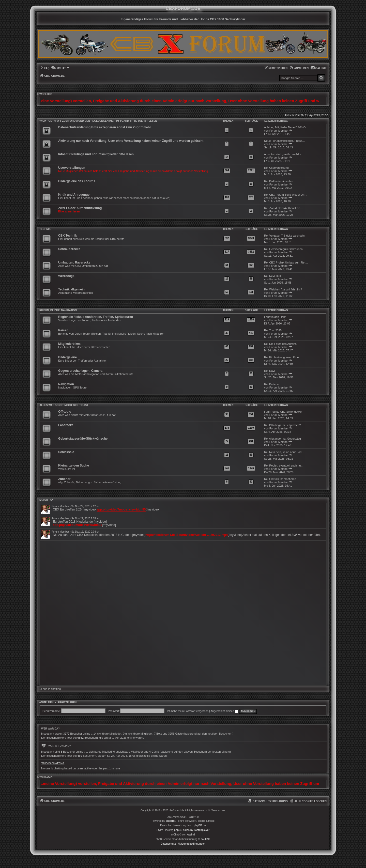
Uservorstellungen (72, 168)
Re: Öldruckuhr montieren (280, 479)
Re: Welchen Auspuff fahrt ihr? (283, 289)
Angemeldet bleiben (224, 711)
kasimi (191, 835)
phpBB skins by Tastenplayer (192, 830)
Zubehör (64, 479)
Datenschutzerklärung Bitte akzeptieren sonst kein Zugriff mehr (105, 127)
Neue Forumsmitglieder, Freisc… (285, 141)
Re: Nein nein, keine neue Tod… (284, 452)
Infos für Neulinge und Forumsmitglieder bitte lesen (96, 154)
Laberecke (66, 425)
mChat (44, 500)
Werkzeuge (66, 276)
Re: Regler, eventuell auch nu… (284, 466)
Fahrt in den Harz (275, 317)
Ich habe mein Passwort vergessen (188, 711)
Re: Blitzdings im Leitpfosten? (283, 425)
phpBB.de (200, 825)
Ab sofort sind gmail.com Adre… (284, 154)
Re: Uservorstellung (276, 168)
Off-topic (65, 412)
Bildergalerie (67, 357)
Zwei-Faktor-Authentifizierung (80, 208)
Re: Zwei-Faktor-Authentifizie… (284, 208)
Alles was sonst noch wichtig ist (64, 405)
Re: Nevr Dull (272, 276)
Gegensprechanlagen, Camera (80, 371)
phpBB (170, 821)
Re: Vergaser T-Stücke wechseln (284, 236)
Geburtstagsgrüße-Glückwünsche (83, 439)
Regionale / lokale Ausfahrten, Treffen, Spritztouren (96, 317)
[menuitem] (318, 68)
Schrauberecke (69, 249)
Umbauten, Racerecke (74, 262)
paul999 (205, 839)
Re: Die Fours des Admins (280, 344)
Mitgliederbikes (69, 344)
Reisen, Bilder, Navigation (58, 310)
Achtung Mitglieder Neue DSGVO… (286, 127)
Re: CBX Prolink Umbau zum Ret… (286, 262)
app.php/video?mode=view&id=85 (121, 509)
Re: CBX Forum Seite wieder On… (286, 195)
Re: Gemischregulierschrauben (283, 249)
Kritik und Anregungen (75, 195)
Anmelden (46, 702)
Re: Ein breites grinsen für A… (283, 357)
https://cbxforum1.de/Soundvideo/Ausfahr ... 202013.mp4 (187, 535)
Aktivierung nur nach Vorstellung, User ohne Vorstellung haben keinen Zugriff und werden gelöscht (131, 141)
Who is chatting (53, 763)
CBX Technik (68, 236)
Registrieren (67, 702)
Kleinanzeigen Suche (74, 466)
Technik (45, 229)
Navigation (66, 384)
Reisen (63, 330)
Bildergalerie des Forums (77, 181)
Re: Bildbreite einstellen (279, 181)
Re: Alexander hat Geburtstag (283, 439)
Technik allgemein (71, 289)
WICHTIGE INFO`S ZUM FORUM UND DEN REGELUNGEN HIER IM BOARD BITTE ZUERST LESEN (98, 121)
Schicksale (66, 452)
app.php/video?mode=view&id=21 (77, 525)
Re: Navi (269, 371)
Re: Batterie (271, 384)
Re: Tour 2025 (273, 330)
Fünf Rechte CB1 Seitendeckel (283, 412)
